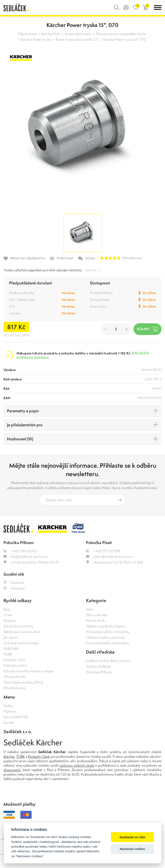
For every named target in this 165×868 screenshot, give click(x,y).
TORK (8, 654)
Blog (7, 609)
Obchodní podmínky (18, 626)
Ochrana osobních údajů (21, 643)
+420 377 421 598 (103, 551)
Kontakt (9, 723)
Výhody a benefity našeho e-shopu (29, 671)
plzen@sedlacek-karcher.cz (110, 557)
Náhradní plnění (15, 665)
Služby (8, 706)
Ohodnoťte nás (14, 677)
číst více (91, 270)
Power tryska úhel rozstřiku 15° (77, 39)
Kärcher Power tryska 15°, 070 (125, 39)
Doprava (10, 620)
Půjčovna (10, 711)
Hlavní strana (27, 34)
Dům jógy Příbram (99, 672)
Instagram (14, 588)
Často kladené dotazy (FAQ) (23, 682)
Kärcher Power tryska (36, 39)
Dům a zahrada (97, 615)
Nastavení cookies (133, 849)
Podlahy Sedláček (99, 666)
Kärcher (9, 756)
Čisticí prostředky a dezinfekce (108, 643)
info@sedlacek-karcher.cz (26, 557)
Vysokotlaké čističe (78, 34)
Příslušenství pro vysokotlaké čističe (121, 34)
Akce (90, 609)
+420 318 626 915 (20, 551)
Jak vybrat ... (12, 637)
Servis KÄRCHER (16, 717)
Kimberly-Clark (14, 660)
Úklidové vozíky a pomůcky (105, 637)
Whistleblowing (14, 688)
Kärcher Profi (51, 34)
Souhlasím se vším (132, 837)
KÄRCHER (11, 649)
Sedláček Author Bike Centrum (108, 661)
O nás (8, 615)
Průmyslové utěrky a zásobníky (108, 632)
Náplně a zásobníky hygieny (106, 626)
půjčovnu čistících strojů (77, 765)
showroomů (12, 770)
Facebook (14, 583)
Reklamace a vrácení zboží (22, 632)
